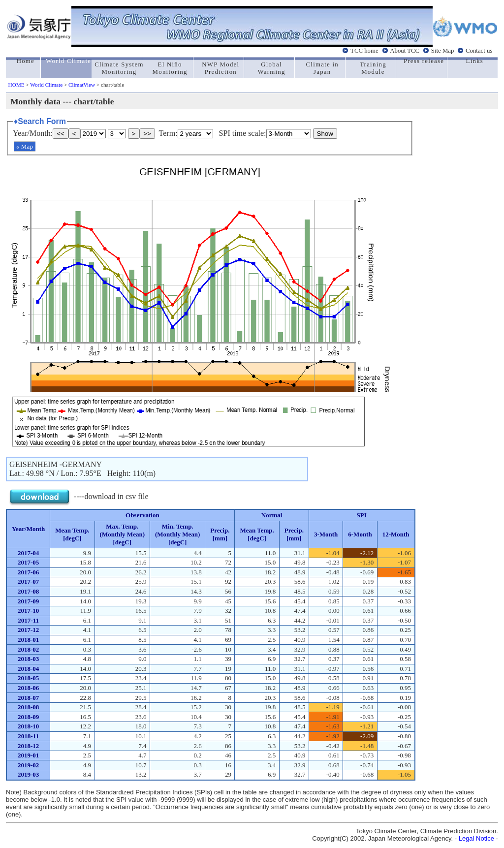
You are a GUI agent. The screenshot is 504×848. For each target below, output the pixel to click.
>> (147, 134)
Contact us (479, 51)
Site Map (443, 51)
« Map (25, 146)
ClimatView (82, 85)
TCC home (364, 51)
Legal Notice (476, 838)
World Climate (46, 85)
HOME (16, 85)
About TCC (405, 51)
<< (61, 134)
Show (325, 134)
